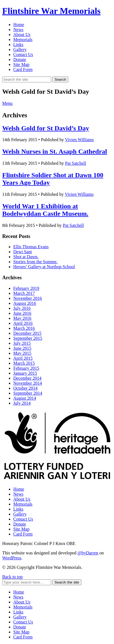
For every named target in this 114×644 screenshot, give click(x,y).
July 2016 (22, 308)
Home (19, 25)
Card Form (23, 69)
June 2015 (22, 348)
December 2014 (27, 378)
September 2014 (28, 393)
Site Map (21, 64)
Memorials (23, 40)
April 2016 (23, 323)
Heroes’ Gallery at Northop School (44, 267)
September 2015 (28, 338)
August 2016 (25, 303)
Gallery (20, 50)
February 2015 (26, 368)
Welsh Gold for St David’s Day (46, 128)
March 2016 (24, 328)
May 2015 (22, 353)
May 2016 (22, 318)
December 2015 (27, 333)
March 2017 (24, 293)
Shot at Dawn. (26, 257)
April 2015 (23, 358)
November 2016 (28, 298)
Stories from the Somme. (35, 262)
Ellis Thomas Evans (31, 247)
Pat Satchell (76, 163)
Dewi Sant (23, 252)
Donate (20, 59)
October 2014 (25, 388)
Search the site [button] (67, 582)
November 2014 (28, 383)
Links (18, 45)
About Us (22, 35)
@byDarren (88, 553)
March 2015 (24, 363)
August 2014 (25, 398)
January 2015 (25, 373)
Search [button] (60, 79)
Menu (7, 103)
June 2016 (22, 313)
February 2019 (26, 288)
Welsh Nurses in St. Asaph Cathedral (55, 151)
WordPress (12, 558)
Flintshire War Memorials (51, 11)
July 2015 (22, 343)
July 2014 (22, 403)
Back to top (12, 577)
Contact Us (23, 54)
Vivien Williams (79, 140)
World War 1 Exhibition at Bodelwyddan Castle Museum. (45, 210)
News (18, 30)
